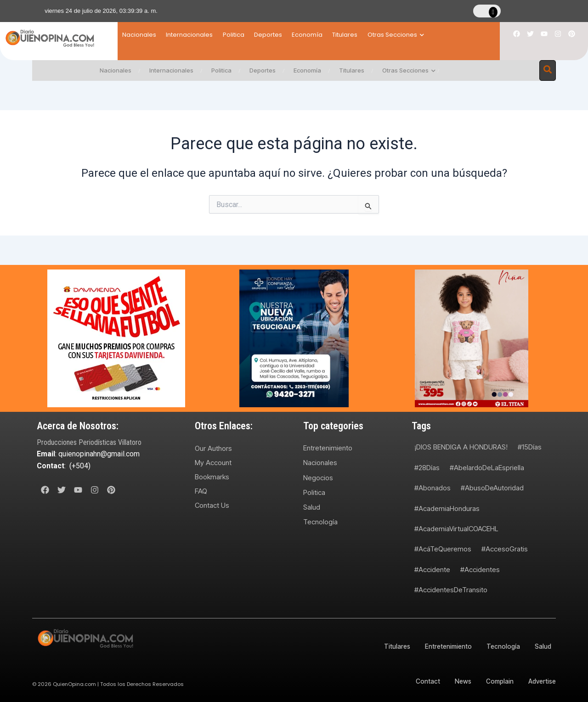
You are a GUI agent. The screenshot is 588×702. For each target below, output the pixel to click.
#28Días (427, 468)
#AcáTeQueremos (443, 549)
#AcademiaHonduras (447, 508)
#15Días (530, 447)
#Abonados (433, 488)
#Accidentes (480, 570)
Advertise (541, 681)
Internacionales (195, 35)
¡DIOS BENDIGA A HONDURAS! (461, 447)
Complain (497, 681)
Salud (312, 508)
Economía (331, 35)
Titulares (374, 35)
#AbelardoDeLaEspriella (487, 468)
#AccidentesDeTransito (451, 590)
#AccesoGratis (505, 549)
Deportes (286, 35)
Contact (422, 681)
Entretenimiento (328, 448)
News (458, 681)
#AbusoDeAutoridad (492, 488)
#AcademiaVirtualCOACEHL (456, 529)
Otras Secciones (431, 35)
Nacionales (139, 35)
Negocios (318, 478)
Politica (245, 35)
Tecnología (320, 522)
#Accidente (432, 570)
